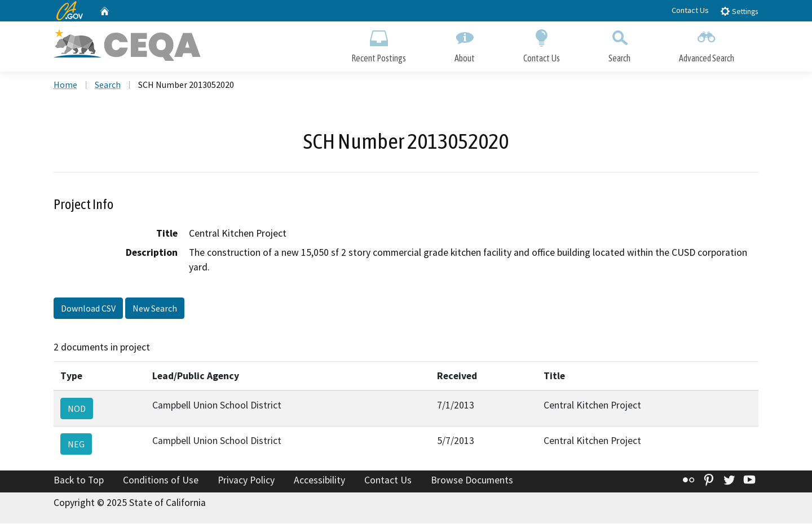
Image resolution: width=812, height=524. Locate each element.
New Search (155, 309)
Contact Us (690, 10)
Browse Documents (472, 481)
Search (619, 44)
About (465, 44)
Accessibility (319, 481)
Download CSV (88, 309)
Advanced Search (707, 44)
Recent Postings (379, 44)
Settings (739, 11)
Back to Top (79, 481)
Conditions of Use (161, 481)
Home (65, 85)
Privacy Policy (246, 481)
